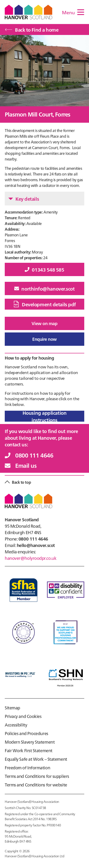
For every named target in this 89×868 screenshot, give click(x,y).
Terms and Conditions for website (36, 785)
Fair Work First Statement (29, 750)
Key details (24, 199)
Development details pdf (44, 304)
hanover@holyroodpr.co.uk (30, 558)
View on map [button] (44, 323)
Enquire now (44, 339)
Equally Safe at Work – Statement (36, 759)
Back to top (21, 482)
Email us (21, 465)
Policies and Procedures (26, 733)
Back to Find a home (32, 30)
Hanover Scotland (28, 12)
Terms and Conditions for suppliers (37, 776)
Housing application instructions (45, 416)
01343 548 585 (44, 269)
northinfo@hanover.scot (44, 288)
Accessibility (16, 725)
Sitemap (12, 708)
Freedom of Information (27, 768)
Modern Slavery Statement (30, 742)
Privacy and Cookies (23, 716)
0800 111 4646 (29, 455)
